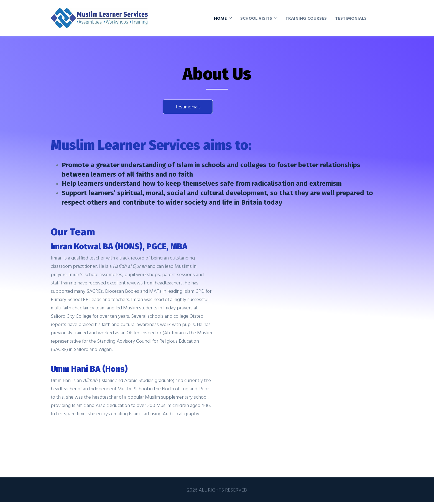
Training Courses (306, 18)
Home (220, 18)
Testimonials (351, 18)
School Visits (256, 18)
